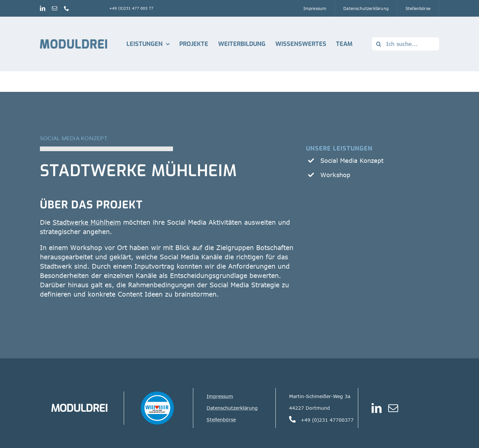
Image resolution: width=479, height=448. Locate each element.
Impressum (220, 396)
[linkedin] (43, 8)
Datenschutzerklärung (232, 408)
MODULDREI (79, 408)
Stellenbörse (221, 420)
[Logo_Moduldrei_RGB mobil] (74, 42)
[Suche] (379, 44)
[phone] (67, 8)
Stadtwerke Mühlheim (139, 172)
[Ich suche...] (405, 44)
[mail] (55, 8)
